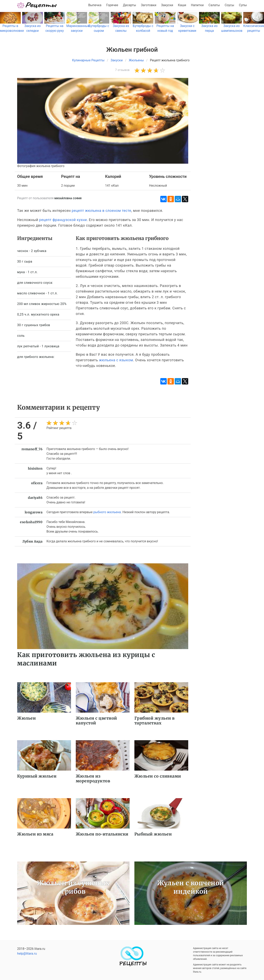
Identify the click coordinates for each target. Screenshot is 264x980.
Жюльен (26, 718)
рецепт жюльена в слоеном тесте (101, 211)
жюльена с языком (116, 360)
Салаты (214, 5)
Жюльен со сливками (158, 776)
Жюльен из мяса (35, 834)
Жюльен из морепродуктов (93, 778)
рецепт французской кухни (63, 220)
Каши (182, 5)
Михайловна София (68, 198)
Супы (243, 5)
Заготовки (148, 5)
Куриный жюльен (37, 776)
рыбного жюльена (107, 512)
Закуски (167, 5)
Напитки (197, 5)
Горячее (112, 5)
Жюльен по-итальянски (102, 834)
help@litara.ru (27, 954)
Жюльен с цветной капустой (96, 721)
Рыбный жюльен (153, 834)
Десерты (130, 5)
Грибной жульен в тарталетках (155, 721)
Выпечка (95, 5)
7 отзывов (122, 70)
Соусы (230, 5)
